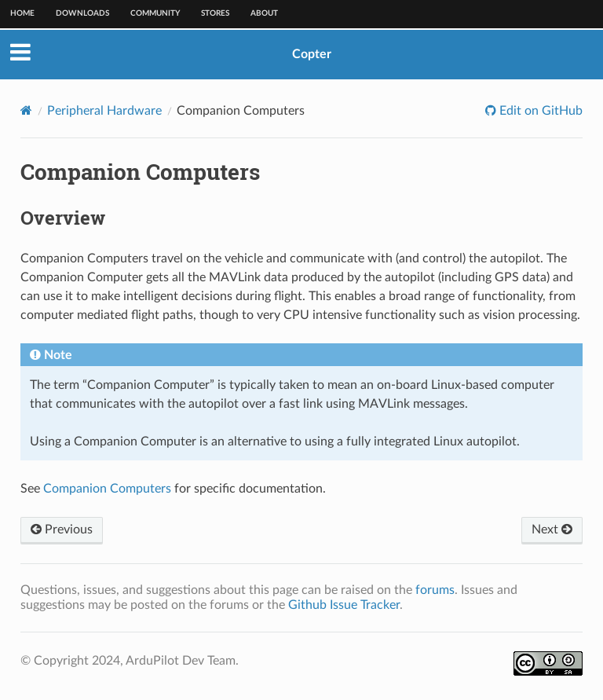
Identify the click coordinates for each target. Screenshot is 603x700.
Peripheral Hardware (104, 111)
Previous (62, 530)
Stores (215, 13)
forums (435, 590)
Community (155, 13)
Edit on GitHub (539, 111)
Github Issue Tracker (344, 605)
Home (22, 13)
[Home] (26, 110)
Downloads (82, 13)
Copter (312, 54)
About (264, 13)
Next (552, 530)
